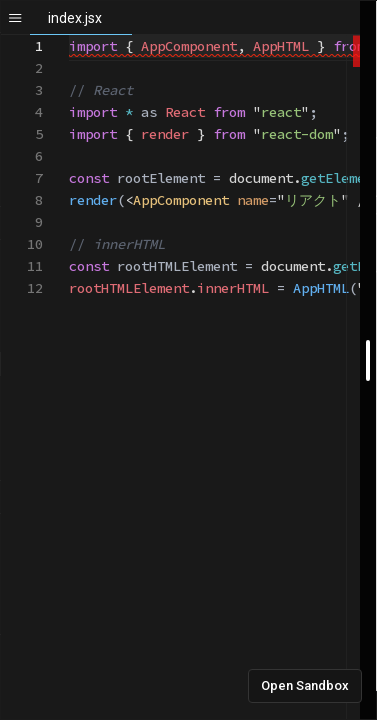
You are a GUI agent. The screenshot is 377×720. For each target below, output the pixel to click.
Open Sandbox (305, 685)
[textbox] (69, 35)
